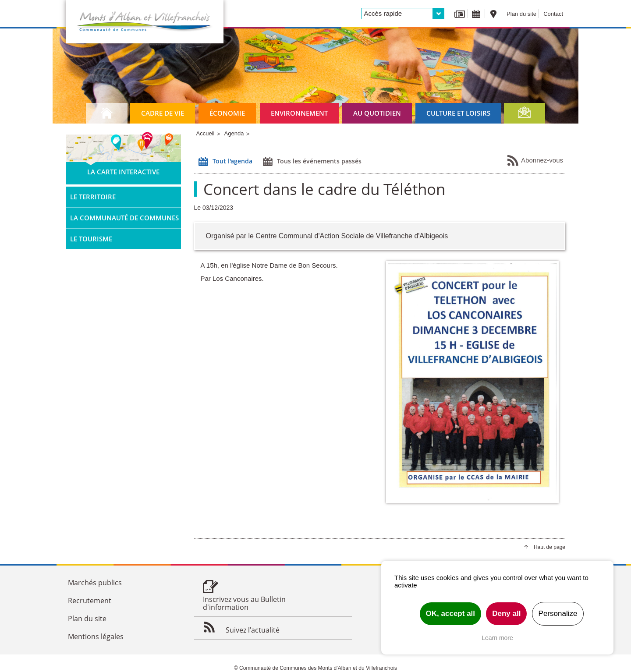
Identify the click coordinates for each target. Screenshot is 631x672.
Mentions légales (96, 637)
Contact (553, 14)
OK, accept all (450, 614)
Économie (227, 113)
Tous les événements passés (311, 162)
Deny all (506, 614)
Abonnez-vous (535, 161)
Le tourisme (91, 239)
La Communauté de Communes (124, 218)
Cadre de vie (163, 113)
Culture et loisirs (458, 113)
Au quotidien (377, 113)
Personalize (558, 614)
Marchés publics (95, 583)
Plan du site (521, 14)
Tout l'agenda (224, 162)
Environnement (299, 113)
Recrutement (90, 601)
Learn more (497, 638)
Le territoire (93, 197)
